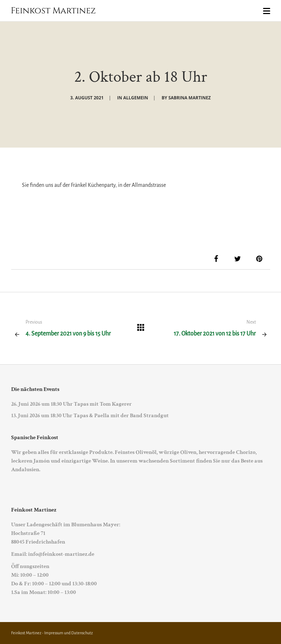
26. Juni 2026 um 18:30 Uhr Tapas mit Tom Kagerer (71, 404)
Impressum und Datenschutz (69, 633)
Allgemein (135, 98)
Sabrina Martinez (190, 98)
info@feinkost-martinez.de (61, 554)
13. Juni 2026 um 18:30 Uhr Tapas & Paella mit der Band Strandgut (90, 416)
